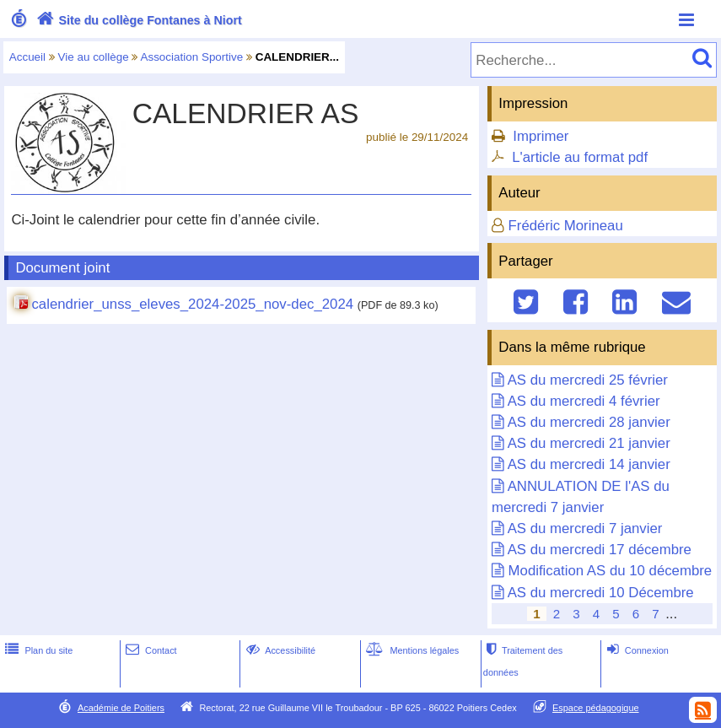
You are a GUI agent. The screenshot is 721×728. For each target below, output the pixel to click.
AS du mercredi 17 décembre (600, 550)
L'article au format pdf (580, 157)
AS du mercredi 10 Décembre (601, 593)
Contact (150, 650)
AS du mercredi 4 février (584, 401)
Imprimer (541, 136)
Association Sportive (191, 57)
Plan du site (37, 650)
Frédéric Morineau (566, 226)
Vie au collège (94, 57)
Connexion (636, 650)
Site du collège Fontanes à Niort (137, 20)
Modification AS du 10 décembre (611, 571)
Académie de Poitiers (121, 708)
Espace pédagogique (596, 708)
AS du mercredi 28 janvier (589, 422)
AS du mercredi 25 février (588, 380)
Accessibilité (280, 650)
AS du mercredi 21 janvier (589, 443)
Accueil (27, 57)
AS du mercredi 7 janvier (585, 528)
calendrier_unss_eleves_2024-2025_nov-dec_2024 (192, 304)
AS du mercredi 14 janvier (589, 464)
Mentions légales (411, 650)
